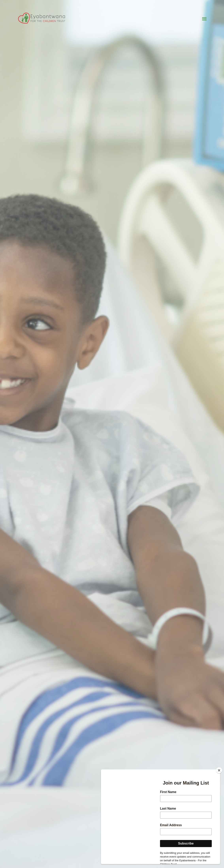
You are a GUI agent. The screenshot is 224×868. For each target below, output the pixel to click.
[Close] (219, 770)
